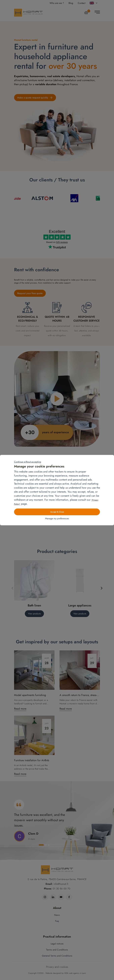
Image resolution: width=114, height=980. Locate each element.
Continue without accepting (28, 462)
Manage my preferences (57, 518)
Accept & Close (57, 512)
